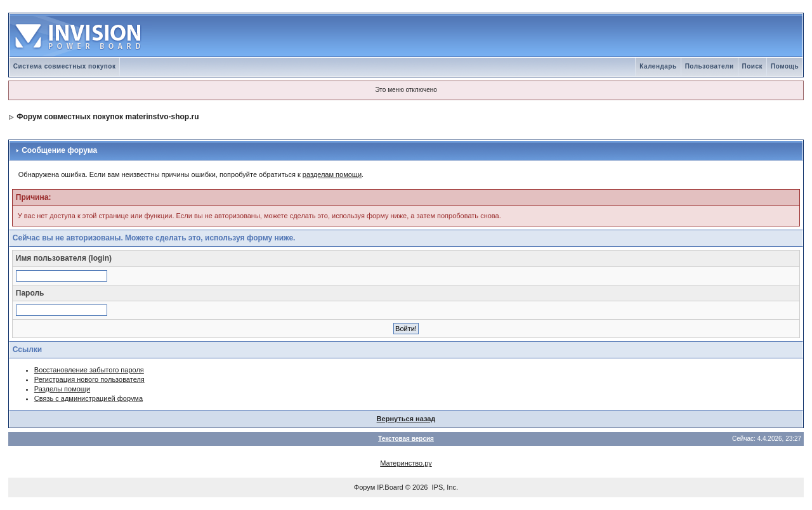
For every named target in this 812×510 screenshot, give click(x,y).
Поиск (753, 66)
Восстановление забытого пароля (89, 370)
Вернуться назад (406, 419)
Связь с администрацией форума (88, 398)
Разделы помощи (62, 389)
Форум (364, 487)
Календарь (658, 66)
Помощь (785, 66)
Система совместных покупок (65, 66)
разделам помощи (332, 174)
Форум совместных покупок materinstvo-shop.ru (108, 117)
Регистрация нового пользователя (89, 379)
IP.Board (390, 487)
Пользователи (710, 66)
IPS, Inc (444, 487)
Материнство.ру (406, 463)
